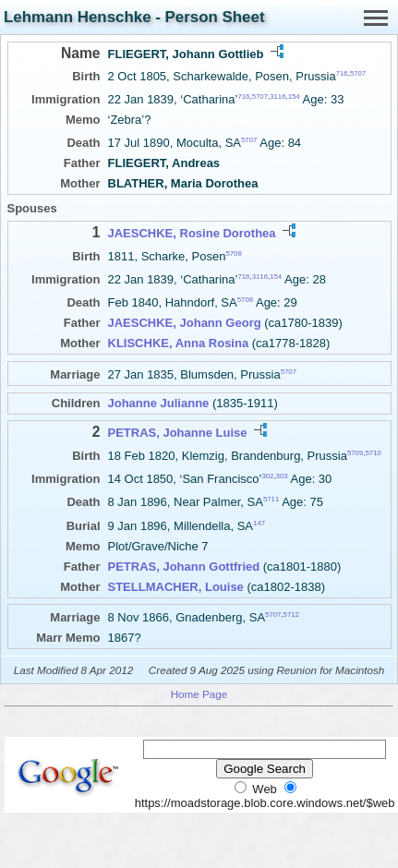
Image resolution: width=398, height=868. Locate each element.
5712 (291, 615)
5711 (271, 499)
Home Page (199, 694)
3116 (277, 96)
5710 (373, 452)
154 (294, 96)
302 (267, 476)
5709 (355, 452)
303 (282, 476)
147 (259, 522)
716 (342, 73)
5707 (358, 73)
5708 (233, 253)
